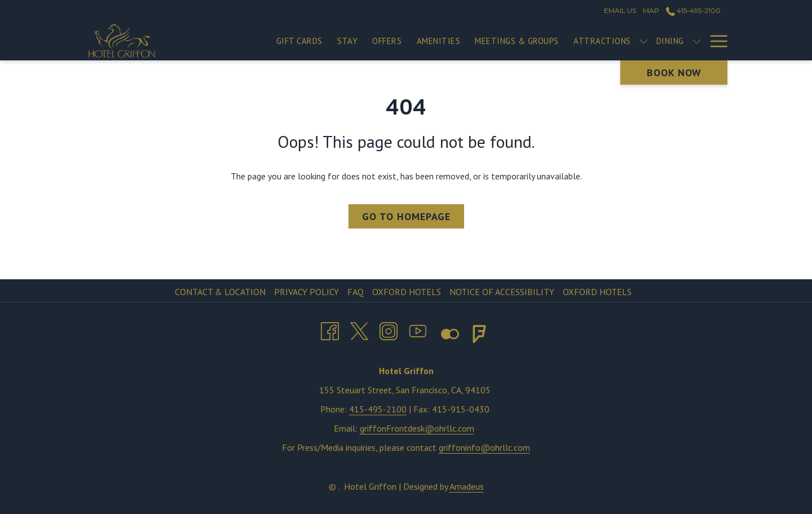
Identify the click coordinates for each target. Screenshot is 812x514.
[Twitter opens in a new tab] (359, 329)
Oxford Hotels (597, 292)
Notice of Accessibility (502, 292)
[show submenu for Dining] (697, 41)
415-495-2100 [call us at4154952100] (693, 10)
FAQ (356, 292)
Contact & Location (220, 292)
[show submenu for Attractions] (644, 41)
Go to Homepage (406, 216)
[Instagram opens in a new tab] (389, 329)
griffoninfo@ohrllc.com (484, 447)
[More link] (715, 41)
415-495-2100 (378, 409)
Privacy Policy (306, 292)
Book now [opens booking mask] (674, 73)
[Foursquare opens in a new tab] (479, 332)
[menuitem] (299, 41)
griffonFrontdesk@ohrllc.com (417, 428)
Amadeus (467, 486)
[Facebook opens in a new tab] (330, 329)
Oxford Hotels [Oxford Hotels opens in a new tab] (408, 292)
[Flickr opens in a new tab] (444, 332)
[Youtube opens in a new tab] (418, 329)
